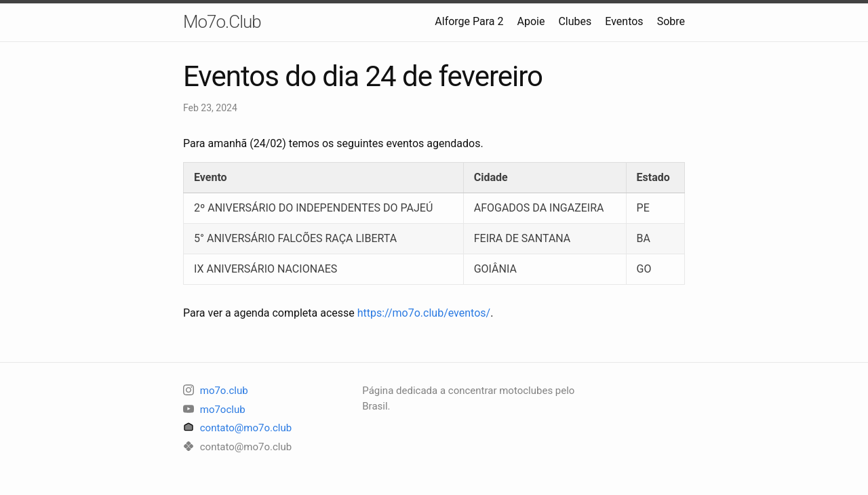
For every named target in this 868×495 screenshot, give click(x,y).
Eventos (624, 21)
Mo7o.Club (222, 22)
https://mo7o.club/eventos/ (424, 313)
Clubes (575, 21)
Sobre (671, 21)
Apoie (531, 21)
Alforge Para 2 (469, 21)
